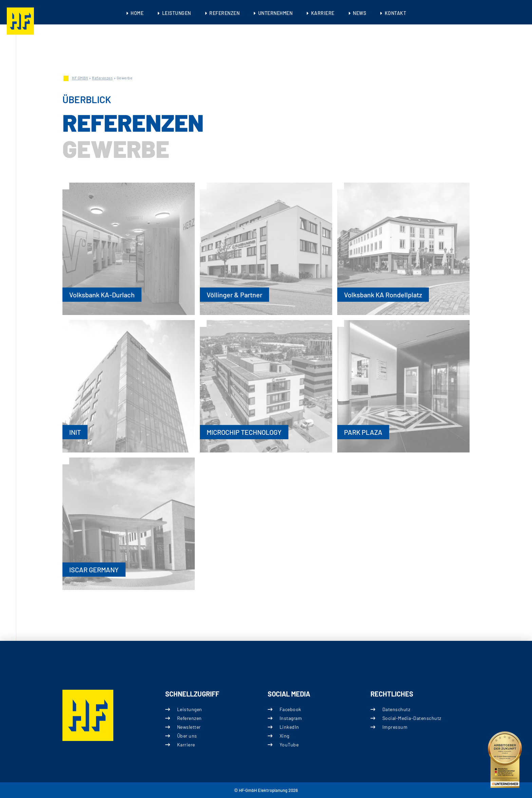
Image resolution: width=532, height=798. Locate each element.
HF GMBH (80, 78)
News (359, 13)
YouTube (289, 745)
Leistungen (177, 13)
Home (137, 13)
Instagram (291, 718)
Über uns (187, 736)
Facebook (290, 709)
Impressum (395, 727)
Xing (284, 736)
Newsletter (189, 727)
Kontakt (396, 13)
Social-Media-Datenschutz (412, 718)
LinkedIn (289, 727)
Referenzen (224, 13)
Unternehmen (275, 13)
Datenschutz (396, 709)
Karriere (323, 13)
